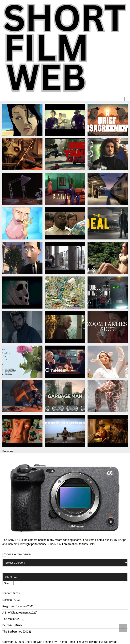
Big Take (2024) (12, 625)
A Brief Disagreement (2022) (20, 613)
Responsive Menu (125, 99)
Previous (8, 451)
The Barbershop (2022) (17, 632)
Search (8, 583)
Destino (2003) (11, 600)
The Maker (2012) (13, 619)
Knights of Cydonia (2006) (18, 606)
